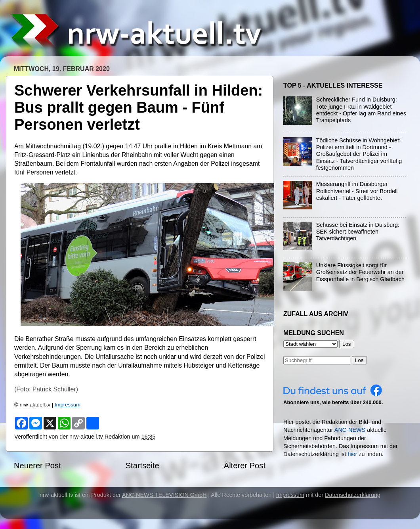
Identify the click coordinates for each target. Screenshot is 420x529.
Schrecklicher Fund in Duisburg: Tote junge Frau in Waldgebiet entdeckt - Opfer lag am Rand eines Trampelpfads (361, 110)
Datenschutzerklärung (353, 495)
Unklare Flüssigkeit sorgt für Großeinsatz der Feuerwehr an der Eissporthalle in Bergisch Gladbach (360, 272)
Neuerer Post (37, 466)
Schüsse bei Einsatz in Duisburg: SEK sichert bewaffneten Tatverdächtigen (358, 232)
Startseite (142, 466)
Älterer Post (245, 466)
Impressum (68, 405)
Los (359, 360)
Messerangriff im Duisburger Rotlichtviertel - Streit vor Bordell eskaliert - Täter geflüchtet (357, 191)
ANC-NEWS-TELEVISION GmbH (164, 495)
